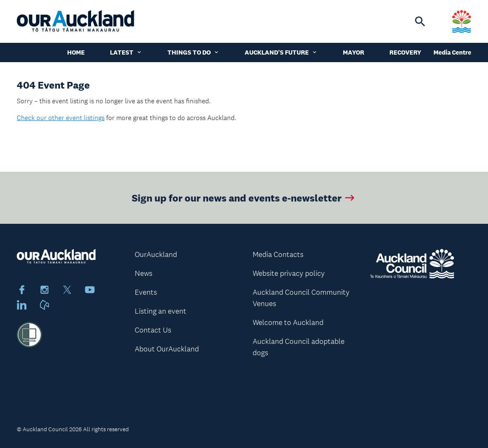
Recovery (405, 52)
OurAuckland (156, 254)
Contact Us (153, 330)
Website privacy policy (289, 273)
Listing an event (160, 311)
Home (76, 52)
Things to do (193, 52)
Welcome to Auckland (288, 322)
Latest (126, 52)
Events (146, 292)
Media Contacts (278, 254)
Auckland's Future (281, 52)
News (144, 273)
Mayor (354, 52)
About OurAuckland (167, 349)
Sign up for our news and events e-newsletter (244, 198)
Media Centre (452, 52)
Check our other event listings (61, 118)
